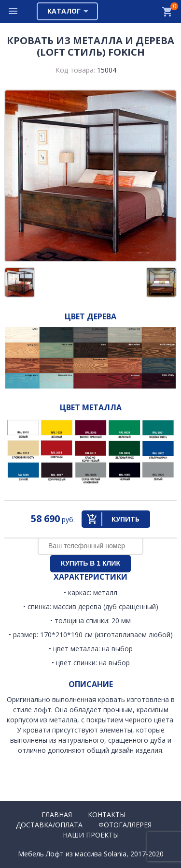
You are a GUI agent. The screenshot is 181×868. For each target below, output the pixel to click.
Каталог (64, 11)
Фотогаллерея (125, 825)
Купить (125, 519)
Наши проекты (91, 835)
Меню (14, 11)
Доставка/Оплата (49, 825)
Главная (57, 815)
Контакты (107, 815)
